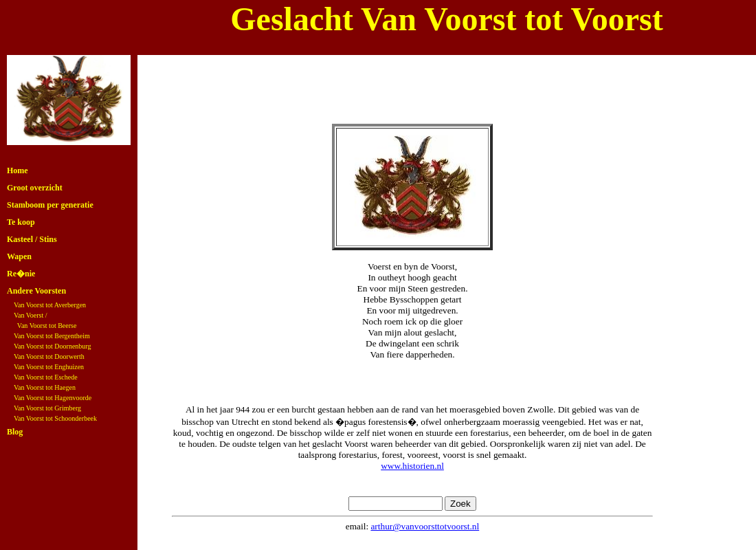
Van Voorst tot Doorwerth (49, 356)
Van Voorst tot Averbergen (50, 305)
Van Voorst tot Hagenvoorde (53, 398)
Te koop (21, 222)
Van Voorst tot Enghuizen (49, 367)
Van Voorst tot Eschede (46, 377)
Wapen (19, 256)
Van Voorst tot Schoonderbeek (55, 418)
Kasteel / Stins (32, 239)
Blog (15, 432)
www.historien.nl (412, 466)
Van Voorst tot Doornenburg (53, 346)
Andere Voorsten (36, 291)
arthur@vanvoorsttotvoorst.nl (425, 526)
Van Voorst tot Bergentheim (52, 336)
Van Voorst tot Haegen (45, 387)
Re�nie (21, 274)
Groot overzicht (35, 188)
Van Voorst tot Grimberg (47, 408)
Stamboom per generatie (50, 205)
